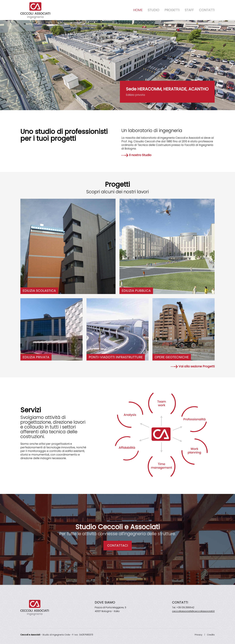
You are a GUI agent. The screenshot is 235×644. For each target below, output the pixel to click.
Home (138, 10)
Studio (154, 10)
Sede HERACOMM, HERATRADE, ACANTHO (167, 89)
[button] (231, 65)
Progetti (172, 10)
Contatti (207, 10)
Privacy (199, 635)
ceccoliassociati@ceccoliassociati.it (193, 611)
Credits (211, 635)
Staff (189, 10)
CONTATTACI (118, 545)
